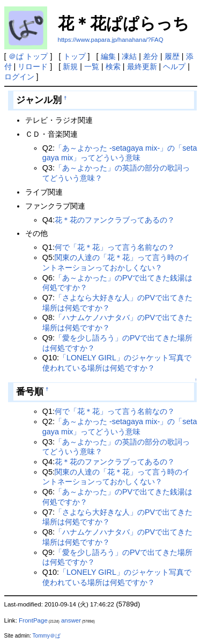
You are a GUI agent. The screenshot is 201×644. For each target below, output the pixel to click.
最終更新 (142, 66)
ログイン (19, 77)
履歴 (172, 56)
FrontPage (33, 620)
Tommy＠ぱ (47, 636)
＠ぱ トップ (28, 56)
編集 (108, 56)
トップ (75, 56)
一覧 (92, 66)
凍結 (129, 56)
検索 (113, 66)
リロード (33, 66)
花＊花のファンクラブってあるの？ (115, 220)
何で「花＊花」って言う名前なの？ (115, 247)
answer (71, 620)
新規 (70, 66)
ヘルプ (174, 66)
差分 (151, 56)
